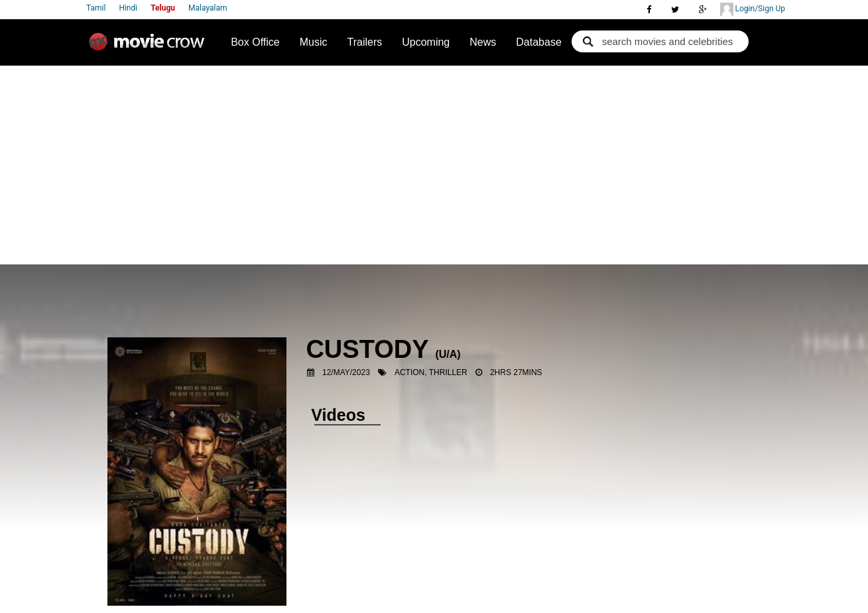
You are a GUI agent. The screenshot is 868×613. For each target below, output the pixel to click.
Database (539, 42)
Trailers (364, 42)
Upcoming (426, 42)
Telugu (163, 8)
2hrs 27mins (516, 372)
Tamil (96, 8)
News (483, 42)
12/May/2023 (346, 372)
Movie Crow (150, 47)
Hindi (128, 8)
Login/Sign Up (753, 9)
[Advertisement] (434, 165)
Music (314, 42)
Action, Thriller (431, 372)
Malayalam (208, 8)
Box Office (255, 42)
